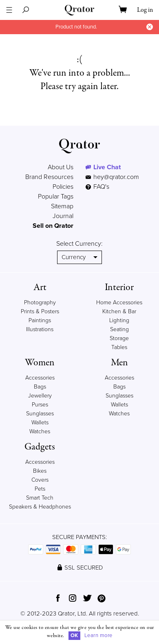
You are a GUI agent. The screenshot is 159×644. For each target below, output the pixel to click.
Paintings (40, 320)
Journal (63, 216)
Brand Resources (49, 177)
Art (40, 287)
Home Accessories (119, 302)
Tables (119, 347)
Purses (40, 405)
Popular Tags (56, 196)
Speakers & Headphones (40, 507)
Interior (119, 287)
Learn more (98, 635)
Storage (119, 338)
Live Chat (107, 167)
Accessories (40, 378)
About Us (61, 167)
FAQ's (97, 187)
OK (74, 635)
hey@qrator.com (116, 177)
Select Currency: (79, 244)
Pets (40, 489)
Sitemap (62, 206)
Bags (40, 387)
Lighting (119, 320)
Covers (40, 480)
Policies (63, 187)
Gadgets (40, 447)
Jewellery (40, 396)
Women (40, 363)
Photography (40, 302)
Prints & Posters (40, 311)
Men (119, 363)
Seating (119, 329)
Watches (40, 431)
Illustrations (40, 329)
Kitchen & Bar (119, 311)
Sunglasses (40, 414)
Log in (145, 10)
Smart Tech (40, 498)
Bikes (40, 471)
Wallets (40, 422)
